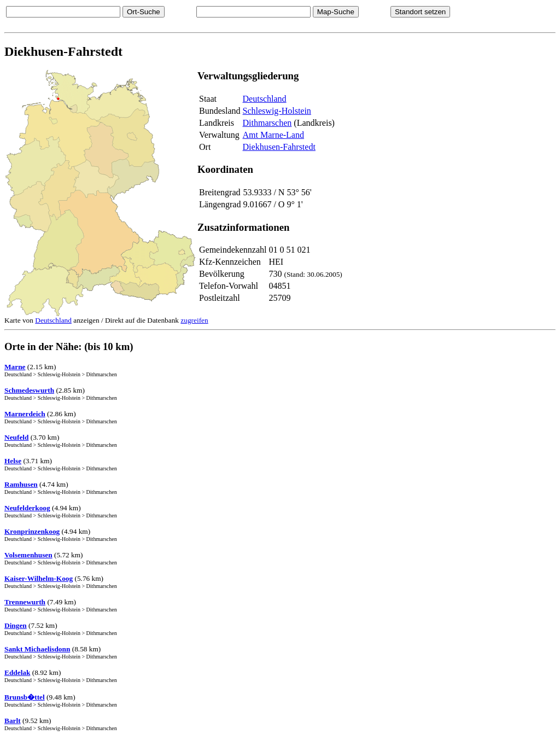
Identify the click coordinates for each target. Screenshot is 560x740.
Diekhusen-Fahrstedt (279, 147)
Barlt (13, 721)
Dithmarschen (267, 123)
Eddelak (17, 672)
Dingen (16, 625)
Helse (13, 461)
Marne (15, 367)
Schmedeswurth (29, 390)
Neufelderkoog (27, 508)
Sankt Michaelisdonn (37, 649)
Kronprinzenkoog (32, 531)
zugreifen (194, 320)
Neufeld (16, 437)
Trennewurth (25, 602)
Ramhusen (21, 484)
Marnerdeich (25, 414)
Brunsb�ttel (25, 697)
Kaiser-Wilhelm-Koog (39, 578)
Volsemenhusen (28, 555)
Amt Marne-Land (273, 135)
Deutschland (265, 99)
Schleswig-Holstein (277, 111)
